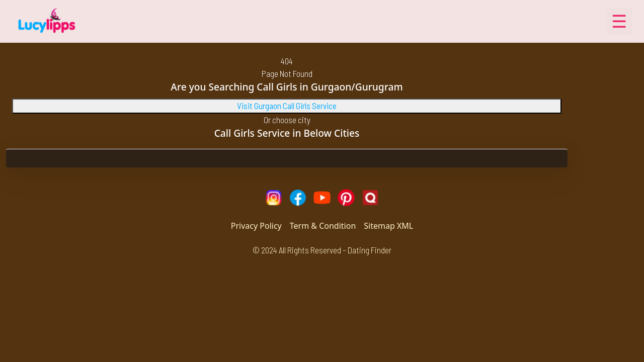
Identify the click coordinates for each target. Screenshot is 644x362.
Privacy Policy (256, 226)
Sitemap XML (388, 226)
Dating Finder (370, 250)
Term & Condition (323, 226)
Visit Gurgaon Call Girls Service (287, 106)
